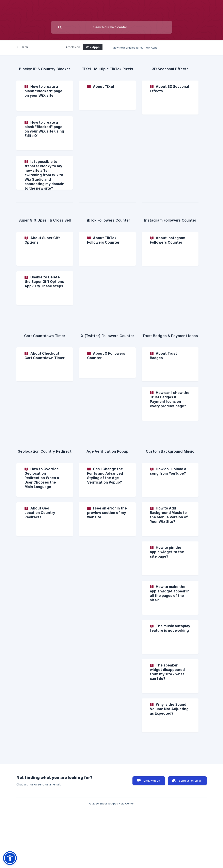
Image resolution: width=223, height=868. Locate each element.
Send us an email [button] (190, 781)
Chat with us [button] (152, 781)
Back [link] (25, 47)
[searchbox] (112, 27)
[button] (10, 858)
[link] (45, 96)
